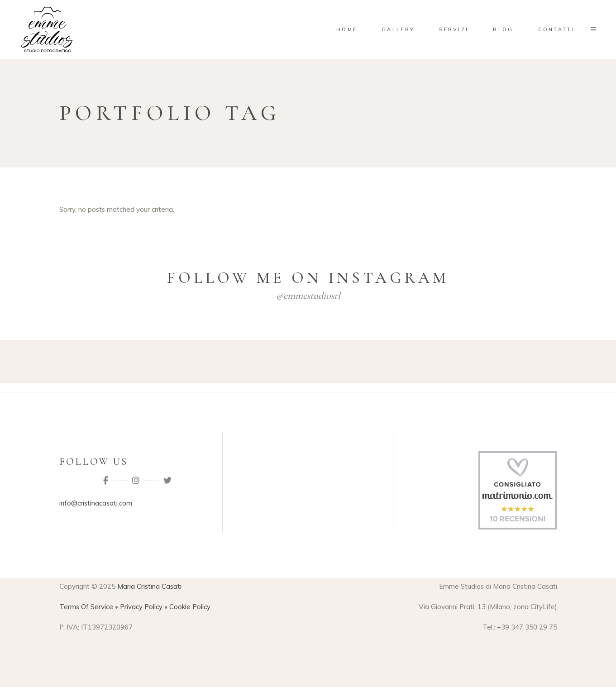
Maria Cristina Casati (149, 586)
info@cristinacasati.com (96, 503)
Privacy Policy (141, 607)
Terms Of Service (86, 607)
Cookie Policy (190, 607)
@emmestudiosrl (308, 296)
